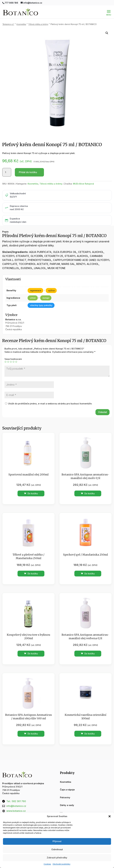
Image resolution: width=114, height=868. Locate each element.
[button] (110, 816)
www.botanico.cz (16, 804)
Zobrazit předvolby (57, 858)
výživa (51, 284)
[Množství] (7, 166)
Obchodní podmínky (61, 864)
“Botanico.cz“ (8, 18)
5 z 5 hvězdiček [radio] (16, 355)
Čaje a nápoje (67, 783)
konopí (46, 291)
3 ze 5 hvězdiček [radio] (11, 355)
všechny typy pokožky (41, 299)
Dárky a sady (67, 799)
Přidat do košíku (28, 166)
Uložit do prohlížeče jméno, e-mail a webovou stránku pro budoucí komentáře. (50, 397)
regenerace (35, 284)
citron (33, 291)
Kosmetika (21, 18)
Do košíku (31, 487)
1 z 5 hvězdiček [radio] (5, 355)
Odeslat (102, 406)
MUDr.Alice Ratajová (83, 177)
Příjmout (57, 841)
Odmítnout (57, 849)
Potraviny (65, 791)
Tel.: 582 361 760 (16, 795)
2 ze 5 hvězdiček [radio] (8, 355)
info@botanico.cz (16, 800)
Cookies (47, 864)
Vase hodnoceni (13, 353)
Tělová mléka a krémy (38, 18)
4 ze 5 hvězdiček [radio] (14, 355)
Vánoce (64, 807)
